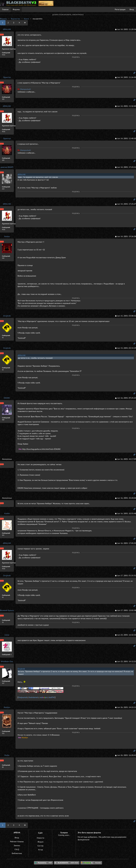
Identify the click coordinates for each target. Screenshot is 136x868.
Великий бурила (7, 610)
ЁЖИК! (7, 398)
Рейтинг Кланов (17, 841)
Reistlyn (7, 707)
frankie (7, 513)
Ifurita (7, 755)
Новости (40, 838)
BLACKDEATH (67, 863)
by (92, 863)
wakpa (43, 697)
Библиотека (17, 853)
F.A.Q (17, 849)
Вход (132, 9)
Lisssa (7, 635)
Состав (40, 846)
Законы (17, 845)
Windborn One (7, 661)
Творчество (15, 19)
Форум (40, 842)
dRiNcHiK (7, 29)
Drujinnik (7, 316)
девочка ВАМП (7, 167)
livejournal (23, 697)
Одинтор (7, 77)
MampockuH (24, 89)
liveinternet (33, 697)
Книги (26, 19)
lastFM (52, 697)
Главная (5, 9)
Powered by (44, 863)
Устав (40, 850)
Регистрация (120, 9)
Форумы (16, 9)
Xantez (7, 236)
